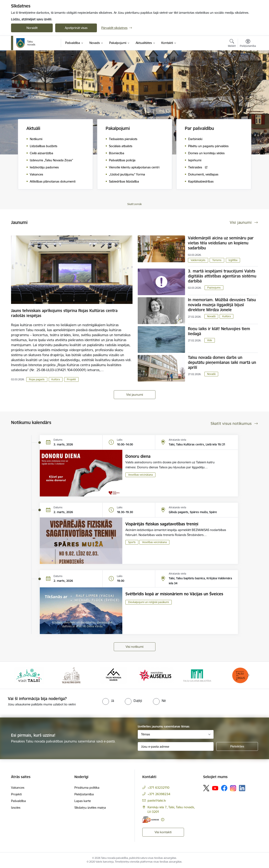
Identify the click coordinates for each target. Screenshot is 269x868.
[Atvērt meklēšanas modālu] (232, 44)
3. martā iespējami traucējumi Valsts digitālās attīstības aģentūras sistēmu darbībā (222, 276)
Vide (210, 340)
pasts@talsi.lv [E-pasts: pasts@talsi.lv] (157, 800)
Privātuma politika (87, 788)
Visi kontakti (163, 832)
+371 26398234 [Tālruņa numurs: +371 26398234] (159, 794)
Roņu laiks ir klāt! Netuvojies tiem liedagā (219, 331)
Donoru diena (138, 456)
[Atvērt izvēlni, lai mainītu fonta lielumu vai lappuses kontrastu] (248, 44)
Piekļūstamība (84, 794)
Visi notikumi (134, 647)
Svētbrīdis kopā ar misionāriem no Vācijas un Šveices (174, 594)
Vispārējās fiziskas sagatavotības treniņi (162, 524)
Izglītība (233, 260)
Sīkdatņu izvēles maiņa (90, 808)
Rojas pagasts (37, 379)
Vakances (18, 788)
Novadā (211, 316)
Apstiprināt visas (76, 28)
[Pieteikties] (237, 746)
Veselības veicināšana (140, 475)
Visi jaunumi (135, 395)
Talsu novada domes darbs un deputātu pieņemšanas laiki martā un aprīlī (222, 362)
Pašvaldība (18, 801)
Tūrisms (217, 260)
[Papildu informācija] (163, 820)
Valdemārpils (198, 260)
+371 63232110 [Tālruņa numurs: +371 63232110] (158, 788)
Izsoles (16, 808)
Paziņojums (214, 288)
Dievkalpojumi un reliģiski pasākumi (149, 602)
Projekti (71, 379)
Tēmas (146, 734)
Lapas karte (83, 801)
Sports (132, 542)
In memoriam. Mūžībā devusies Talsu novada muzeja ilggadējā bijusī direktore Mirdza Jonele (222, 305)
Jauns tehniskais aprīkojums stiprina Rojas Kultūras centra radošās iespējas (64, 313)
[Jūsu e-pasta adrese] (176, 746)
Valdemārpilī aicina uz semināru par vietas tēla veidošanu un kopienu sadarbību (221, 243)
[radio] (108, 701)
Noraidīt (32, 28)
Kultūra (56, 379)
